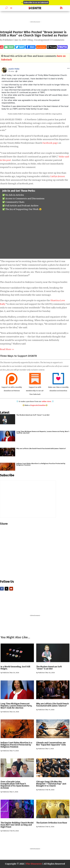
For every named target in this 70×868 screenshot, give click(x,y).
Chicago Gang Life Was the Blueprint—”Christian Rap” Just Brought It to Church (51, 784)
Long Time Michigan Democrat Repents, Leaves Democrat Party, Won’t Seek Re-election (43, 432)
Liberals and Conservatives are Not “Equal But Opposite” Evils (51, 744)
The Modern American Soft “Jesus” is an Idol (33, 415)
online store (46, 402)
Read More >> (7, 349)
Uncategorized (42, 40)
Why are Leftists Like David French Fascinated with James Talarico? (41, 449)
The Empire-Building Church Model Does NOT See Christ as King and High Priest (17, 825)
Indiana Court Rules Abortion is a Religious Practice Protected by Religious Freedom (41, 464)
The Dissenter (34, 864)
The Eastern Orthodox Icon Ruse (52, 823)
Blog (31, 40)
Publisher (8, 40)
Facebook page (50, 143)
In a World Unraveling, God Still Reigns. (15, 668)
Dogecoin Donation (38, 405)
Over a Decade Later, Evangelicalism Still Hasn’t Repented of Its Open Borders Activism (15, 785)
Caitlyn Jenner (57, 176)
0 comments (58, 40)
